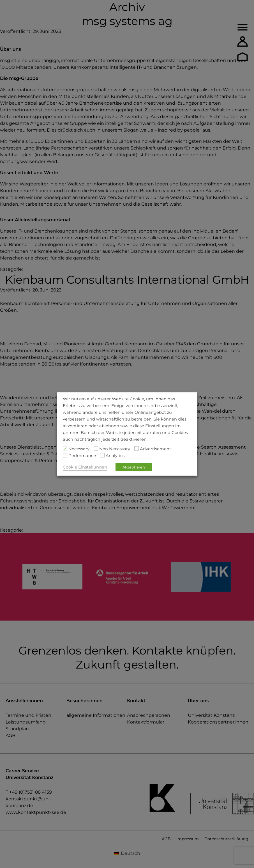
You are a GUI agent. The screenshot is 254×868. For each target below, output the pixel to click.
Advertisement (155, 449)
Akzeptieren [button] (134, 467)
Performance (82, 456)
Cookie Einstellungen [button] (85, 467)
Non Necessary (115, 449)
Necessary (79, 449)
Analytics (115, 456)
